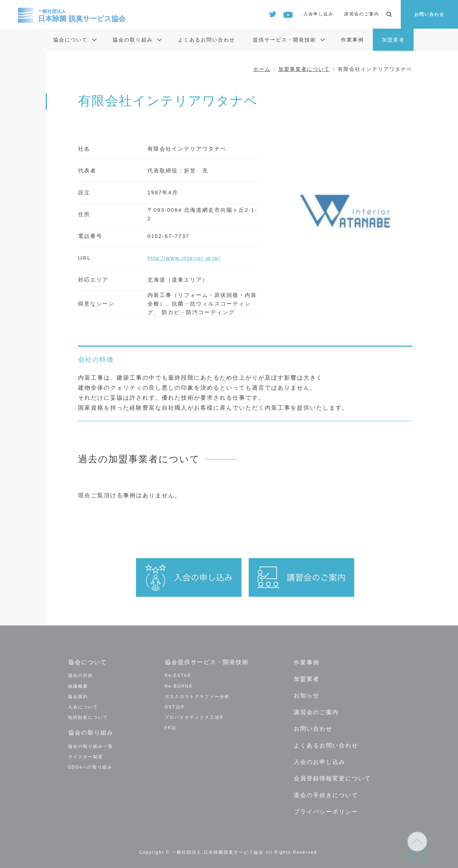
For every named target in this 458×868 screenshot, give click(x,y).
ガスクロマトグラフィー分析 (197, 696)
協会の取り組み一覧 (91, 746)
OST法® (175, 707)
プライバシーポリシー (326, 809)
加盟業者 (393, 40)
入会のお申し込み (319, 760)
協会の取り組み (133, 40)
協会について (70, 40)
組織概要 (78, 686)
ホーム (262, 69)
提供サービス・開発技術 (284, 40)
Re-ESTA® (178, 676)
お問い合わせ (429, 14)
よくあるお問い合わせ (206, 40)
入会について (83, 707)
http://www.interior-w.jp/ (184, 258)
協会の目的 (81, 676)
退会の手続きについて (326, 793)
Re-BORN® (179, 686)
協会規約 (78, 696)
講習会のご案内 (362, 14)
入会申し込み (318, 14)
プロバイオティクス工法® (194, 717)
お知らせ (306, 695)
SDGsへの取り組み (90, 767)
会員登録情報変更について (332, 776)
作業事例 (352, 40)
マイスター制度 (86, 756)
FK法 (170, 728)
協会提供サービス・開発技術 (206, 662)
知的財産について (88, 717)
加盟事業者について (304, 69)
